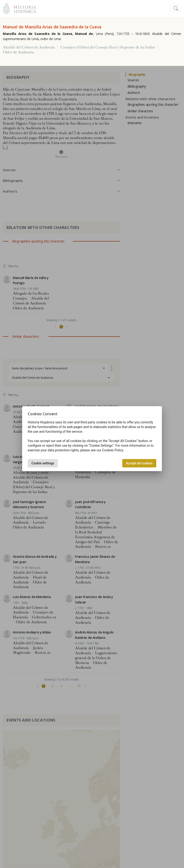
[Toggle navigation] (176, 9)
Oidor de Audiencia (18, 52)
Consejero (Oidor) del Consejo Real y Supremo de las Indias (108, 47)
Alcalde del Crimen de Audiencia (29, 47)
